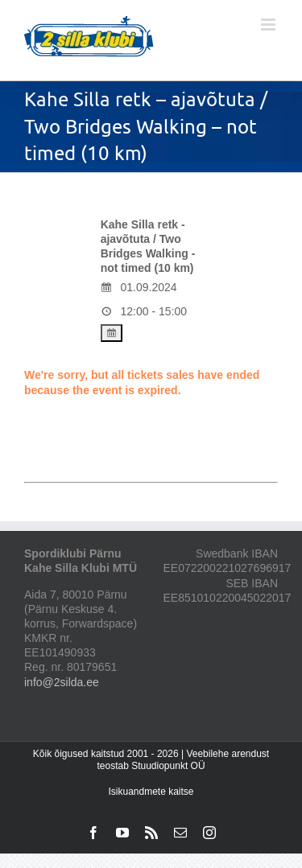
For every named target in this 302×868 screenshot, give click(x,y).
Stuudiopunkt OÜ (168, 766)
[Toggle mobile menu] (269, 25)
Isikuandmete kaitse (151, 792)
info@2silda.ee (62, 682)
